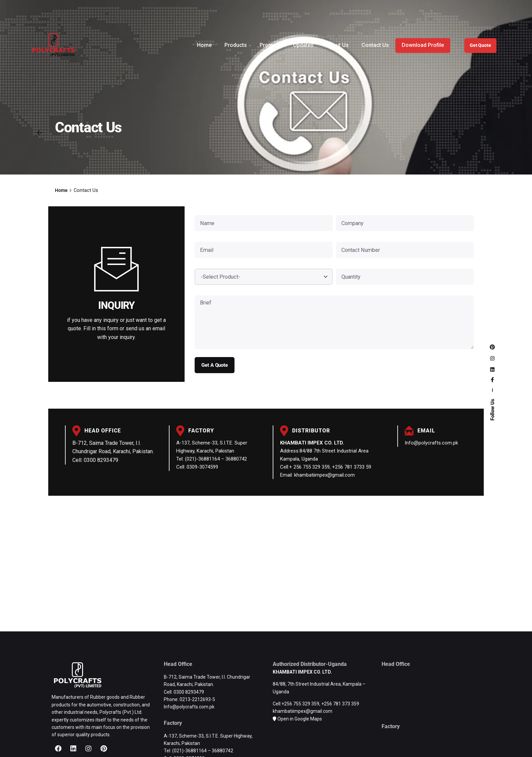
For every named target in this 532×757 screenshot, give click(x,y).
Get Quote (480, 45)
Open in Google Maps (300, 719)
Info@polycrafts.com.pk (431, 443)
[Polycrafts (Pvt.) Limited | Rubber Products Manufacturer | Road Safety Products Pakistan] (266, 563)
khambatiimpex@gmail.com (303, 711)
